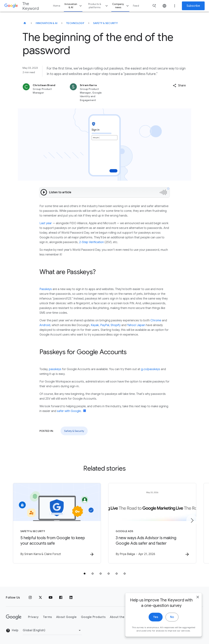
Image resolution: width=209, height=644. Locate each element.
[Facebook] (61, 598)
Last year (46, 223)
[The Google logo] (14, 617)
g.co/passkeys (151, 369)
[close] (198, 601)
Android (45, 325)
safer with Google (69, 411)
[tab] (85, 574)
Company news (121, 6)
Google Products (93, 617)
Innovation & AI (74, 6)
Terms (47, 617)
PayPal (105, 325)
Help (12, 631)
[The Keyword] (25, 23)
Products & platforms (99, 6)
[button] (179, 86)
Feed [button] (136, 6)
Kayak (95, 325)
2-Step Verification (91, 242)
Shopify (116, 325)
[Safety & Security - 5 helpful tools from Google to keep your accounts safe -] (57, 523)
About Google (66, 617)
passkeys (55, 369)
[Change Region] (52, 630)
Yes (156, 621)
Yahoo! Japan (136, 325)
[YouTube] (51, 598)
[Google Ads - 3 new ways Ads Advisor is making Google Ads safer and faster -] (152, 523)
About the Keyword (124, 617)
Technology (75, 23)
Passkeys (46, 289)
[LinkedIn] (71, 598)
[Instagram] (30, 598)
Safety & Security (105, 23)
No (172, 621)
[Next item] (192, 520)
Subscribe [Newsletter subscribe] (193, 6)
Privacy (33, 617)
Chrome (156, 320)
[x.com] (40, 598)
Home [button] (57, 6)
